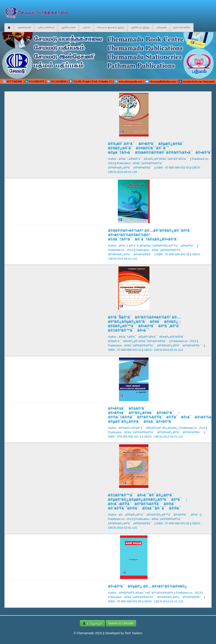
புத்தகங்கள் (24, 27)
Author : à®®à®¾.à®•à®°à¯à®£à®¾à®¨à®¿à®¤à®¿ (143, 428)
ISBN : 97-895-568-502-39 (173, 254)
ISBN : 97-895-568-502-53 (173, 168)
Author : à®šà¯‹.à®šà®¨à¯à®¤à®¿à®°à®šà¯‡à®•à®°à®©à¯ (149, 159)
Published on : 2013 (121, 250)
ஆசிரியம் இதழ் (140, 27)
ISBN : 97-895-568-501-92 (173, 523)
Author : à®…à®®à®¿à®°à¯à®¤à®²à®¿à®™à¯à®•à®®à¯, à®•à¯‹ (154, 515)
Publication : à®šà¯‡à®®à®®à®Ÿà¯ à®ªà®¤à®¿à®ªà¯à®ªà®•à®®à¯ (156, 345)
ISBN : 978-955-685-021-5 (125, 437)
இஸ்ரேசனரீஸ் (182, 27)
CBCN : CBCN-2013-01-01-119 (163, 601)
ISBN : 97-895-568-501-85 (125, 601)
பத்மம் (86, 27)
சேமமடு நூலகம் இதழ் (111, 27)
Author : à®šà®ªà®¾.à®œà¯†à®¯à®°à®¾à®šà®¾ (141, 593)
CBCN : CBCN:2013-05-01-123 (163, 350)
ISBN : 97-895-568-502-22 (125, 350)
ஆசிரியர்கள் (68, 27)
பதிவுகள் (161, 27)
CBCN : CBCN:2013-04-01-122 (163, 437)
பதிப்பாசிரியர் (46, 27)
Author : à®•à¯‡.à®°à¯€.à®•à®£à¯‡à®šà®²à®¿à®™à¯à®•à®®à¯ (152, 246)
